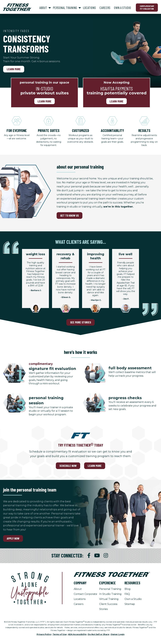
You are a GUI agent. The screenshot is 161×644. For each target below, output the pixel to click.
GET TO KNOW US (69, 215)
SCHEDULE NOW (68, 466)
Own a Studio (133, 599)
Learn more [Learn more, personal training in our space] (44, 101)
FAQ (127, 594)
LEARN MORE (95, 466)
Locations (80, 599)
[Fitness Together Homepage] (17, 7)
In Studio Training (110, 594)
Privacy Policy (44, 634)
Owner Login (118, 634)
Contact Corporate (85, 594)
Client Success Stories (108, 607)
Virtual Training (109, 599)
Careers (79, 604)
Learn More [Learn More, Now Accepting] (117, 101)
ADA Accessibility (77, 634)
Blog (128, 589)
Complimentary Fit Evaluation (147, 7)
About (78, 589)
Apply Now (13, 538)
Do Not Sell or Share (99, 634)
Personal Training (110, 589)
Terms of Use (60, 634)
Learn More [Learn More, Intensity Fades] (14, 69)
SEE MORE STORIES (81, 322)
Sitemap (130, 604)
